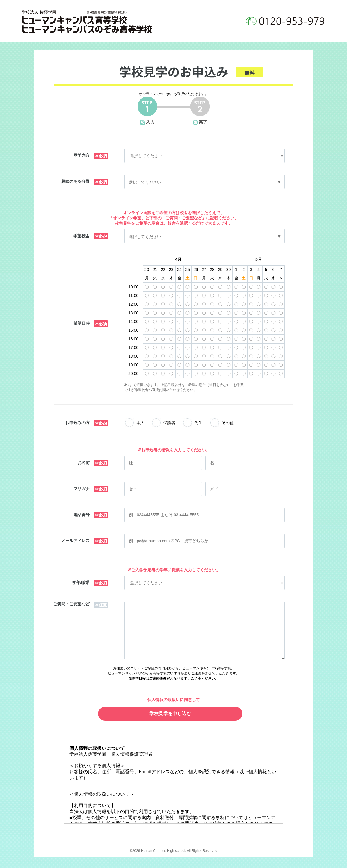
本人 (140, 423)
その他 (228, 423)
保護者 (169, 423)
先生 (198, 423)
